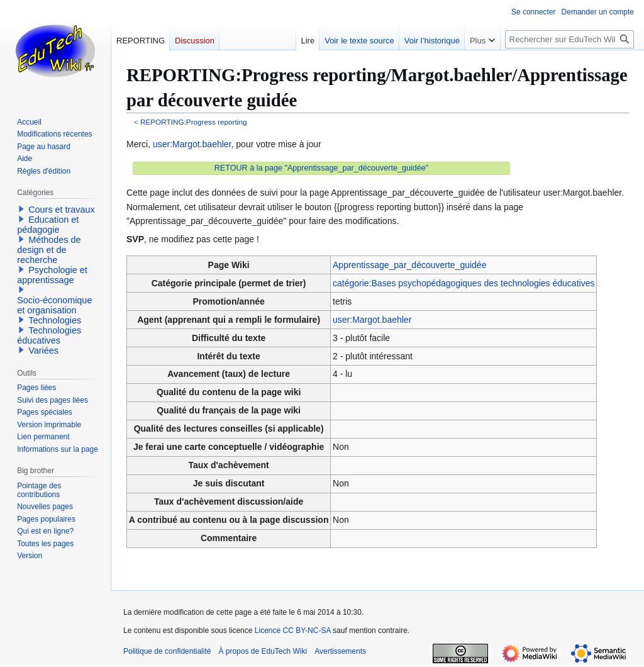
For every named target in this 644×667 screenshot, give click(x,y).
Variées (43, 350)
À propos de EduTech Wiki (263, 651)
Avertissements (340, 651)
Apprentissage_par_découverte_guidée (409, 265)
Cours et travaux (62, 210)
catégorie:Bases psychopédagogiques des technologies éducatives (464, 283)
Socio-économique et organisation (54, 305)
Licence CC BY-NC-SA (293, 631)
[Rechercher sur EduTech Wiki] (569, 39)
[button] (21, 209)
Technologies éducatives (49, 335)
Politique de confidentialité (167, 651)
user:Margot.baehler (192, 144)
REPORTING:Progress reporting (194, 122)
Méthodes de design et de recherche (49, 250)
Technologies (55, 320)
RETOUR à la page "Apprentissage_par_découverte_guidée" (322, 168)
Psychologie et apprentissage (52, 275)
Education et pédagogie (48, 225)
